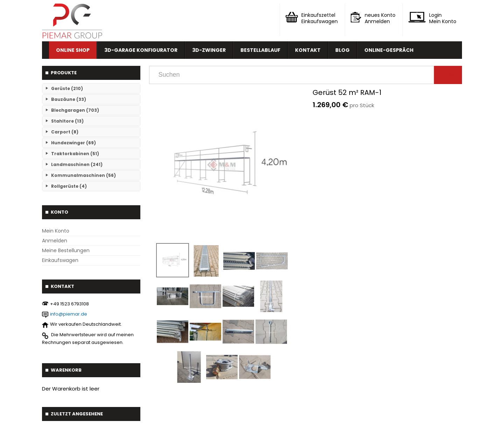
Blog (342, 50)
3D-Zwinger (209, 50)
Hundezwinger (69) (73, 143)
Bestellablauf (260, 50)
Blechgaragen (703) (75, 110)
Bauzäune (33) (69, 99)
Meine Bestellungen (66, 250)
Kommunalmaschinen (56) (83, 175)
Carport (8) (65, 132)
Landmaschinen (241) (77, 164)
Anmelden (55, 241)
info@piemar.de (69, 314)
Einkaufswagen (60, 260)
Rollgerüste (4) (69, 186)
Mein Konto (56, 231)
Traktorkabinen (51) (75, 154)
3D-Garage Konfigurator (141, 50)
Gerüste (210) (67, 88)
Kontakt (308, 50)
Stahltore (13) (67, 121)
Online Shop (73, 50)
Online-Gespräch (389, 50)
